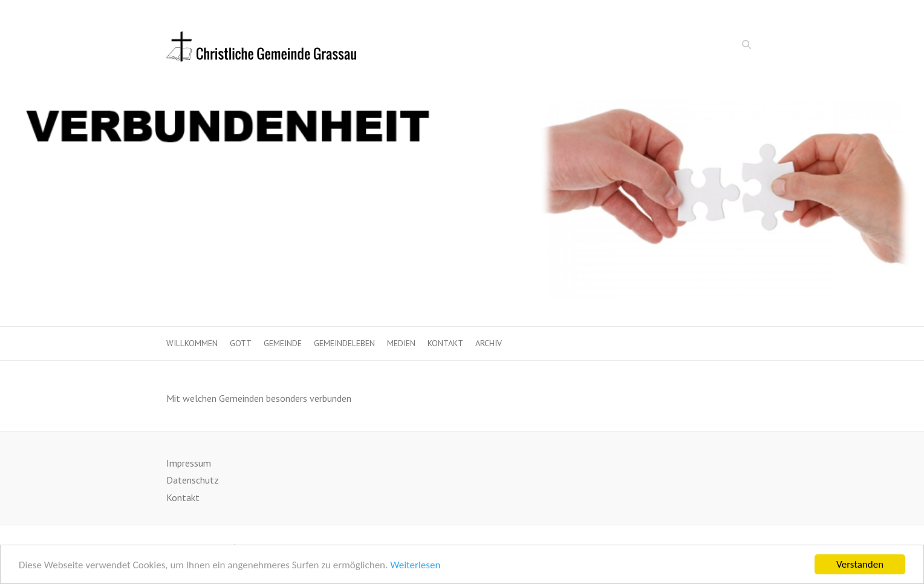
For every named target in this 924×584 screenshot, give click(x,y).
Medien (401, 343)
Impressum (189, 463)
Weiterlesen (415, 566)
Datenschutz (193, 480)
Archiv (489, 343)
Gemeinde (283, 343)
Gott (241, 343)
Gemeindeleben (344, 343)
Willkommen (192, 343)
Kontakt (445, 343)
